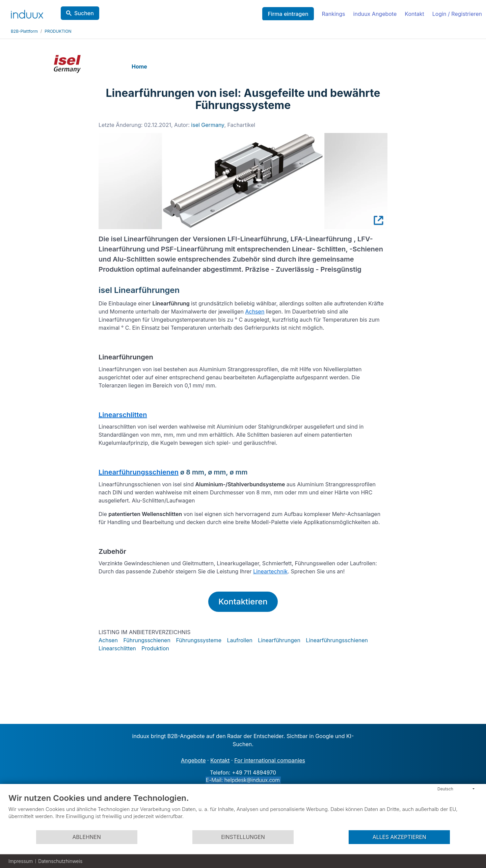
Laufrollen (240, 640)
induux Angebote (375, 14)
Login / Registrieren (457, 14)
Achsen (255, 311)
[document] (243, 811)
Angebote (193, 760)
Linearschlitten (123, 415)
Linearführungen (279, 640)
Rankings (334, 14)
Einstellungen (243, 837)
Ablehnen (86, 837)
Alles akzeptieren (399, 837)
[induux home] (27, 13)
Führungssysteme (199, 640)
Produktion (155, 648)
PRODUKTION (58, 31)
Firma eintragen (288, 14)
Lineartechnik (270, 571)
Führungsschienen (147, 640)
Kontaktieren (243, 602)
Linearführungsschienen (139, 472)
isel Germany (208, 125)
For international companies (270, 760)
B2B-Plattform (24, 31)
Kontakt (414, 14)
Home (139, 66)
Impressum (21, 861)
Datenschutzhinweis (60, 861)
